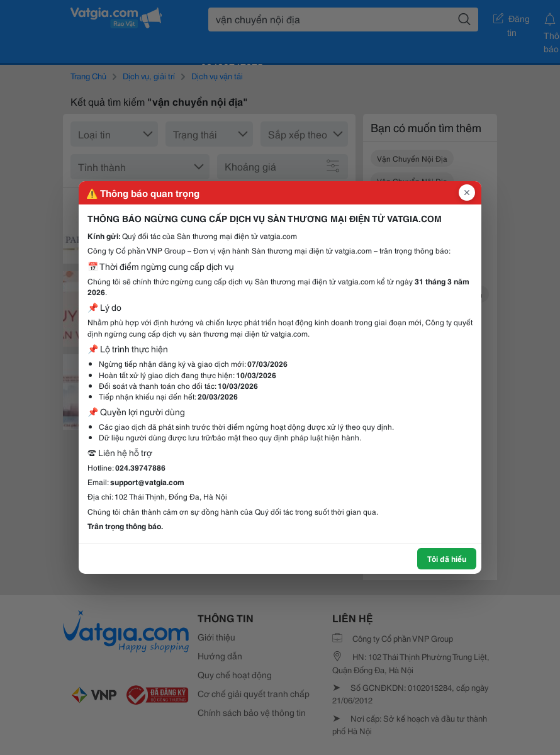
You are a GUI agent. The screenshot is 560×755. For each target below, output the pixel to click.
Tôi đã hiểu (447, 558)
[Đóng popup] (467, 193)
